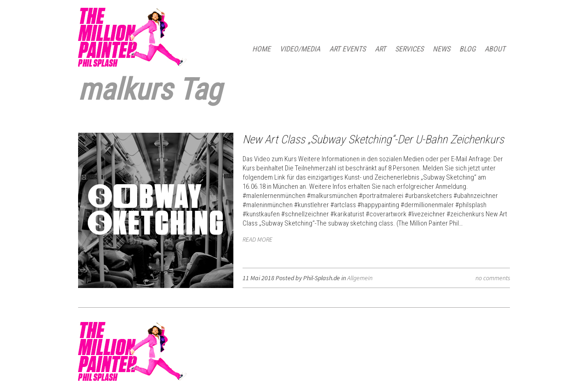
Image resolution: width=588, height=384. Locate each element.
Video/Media (300, 49)
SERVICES (409, 49)
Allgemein (360, 278)
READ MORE (257, 239)
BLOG (467, 49)
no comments (493, 278)
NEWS (441, 49)
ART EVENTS (348, 49)
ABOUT (495, 49)
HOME (261, 49)
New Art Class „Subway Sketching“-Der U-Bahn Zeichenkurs (373, 139)
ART (380, 49)
